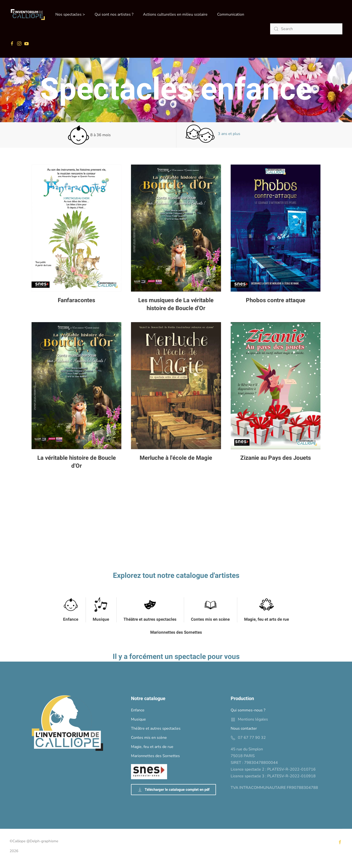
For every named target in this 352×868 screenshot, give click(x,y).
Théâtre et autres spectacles (150, 619)
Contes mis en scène (210, 619)
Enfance (71, 619)
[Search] (306, 29)
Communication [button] (231, 14)
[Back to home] (28, 14)
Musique (101, 619)
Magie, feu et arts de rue (267, 619)
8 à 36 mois (89, 135)
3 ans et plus (213, 134)
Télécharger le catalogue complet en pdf (173, 790)
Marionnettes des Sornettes (176, 632)
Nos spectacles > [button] (70, 14)
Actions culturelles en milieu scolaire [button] (175, 14)
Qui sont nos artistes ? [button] (114, 14)
